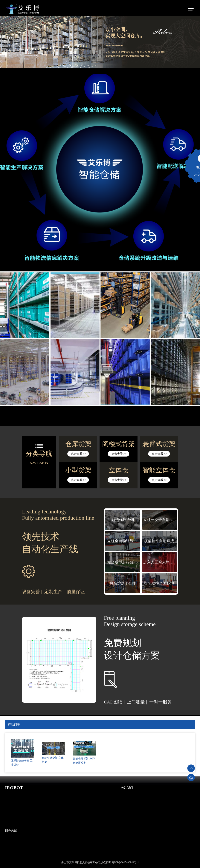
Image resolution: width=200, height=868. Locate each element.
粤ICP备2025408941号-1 (125, 862)
